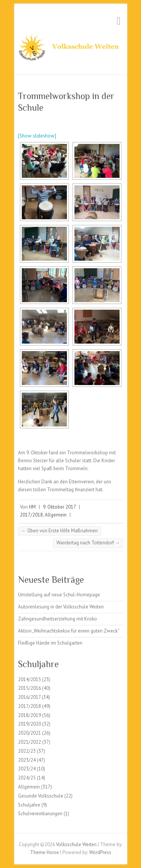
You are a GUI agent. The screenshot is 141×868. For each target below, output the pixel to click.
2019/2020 (30, 724)
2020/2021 (30, 733)
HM (32, 507)
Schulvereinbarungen (40, 814)
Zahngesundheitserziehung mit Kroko (58, 619)
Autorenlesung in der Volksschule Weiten (61, 607)
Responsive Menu (119, 21)
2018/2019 (30, 715)
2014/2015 (30, 679)
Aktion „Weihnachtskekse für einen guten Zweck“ (69, 631)
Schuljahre (29, 805)
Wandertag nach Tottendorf (88, 543)
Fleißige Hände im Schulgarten (50, 643)
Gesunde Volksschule (41, 796)
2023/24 (27, 760)
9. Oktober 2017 (59, 507)
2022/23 (27, 751)
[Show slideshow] (37, 136)
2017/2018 (31, 515)
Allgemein (56, 515)
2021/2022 (30, 742)
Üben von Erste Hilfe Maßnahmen (60, 531)
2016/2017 (29, 697)
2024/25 (27, 778)
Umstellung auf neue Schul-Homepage (59, 595)
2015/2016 (30, 688)
